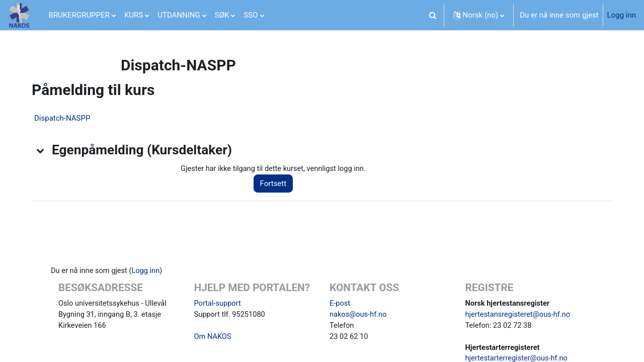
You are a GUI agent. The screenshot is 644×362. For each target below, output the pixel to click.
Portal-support (218, 304)
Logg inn (622, 15)
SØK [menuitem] (222, 15)
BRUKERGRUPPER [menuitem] (79, 15)
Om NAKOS (213, 338)
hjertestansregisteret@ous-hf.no (519, 316)
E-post (340, 304)
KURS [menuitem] (134, 15)
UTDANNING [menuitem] (179, 15)
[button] (433, 15)
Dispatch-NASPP (66, 118)
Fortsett (278, 184)
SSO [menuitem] (251, 15)
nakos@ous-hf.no (359, 316)
